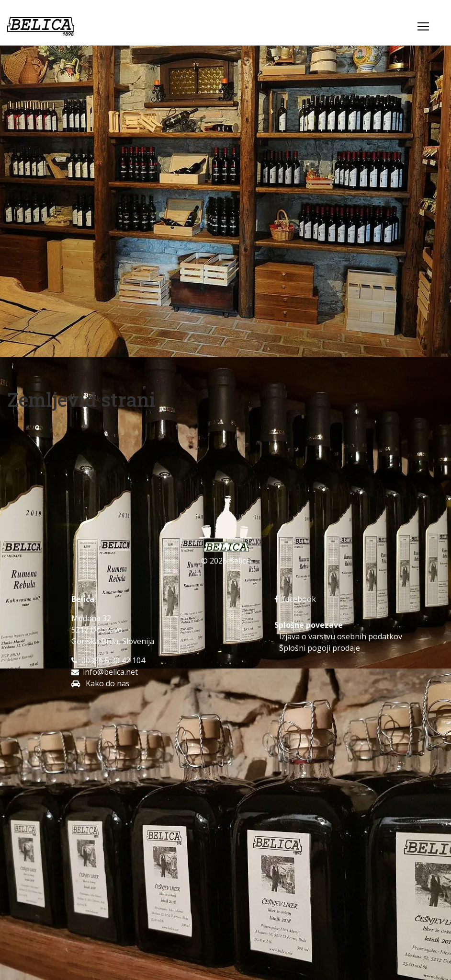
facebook (295, 599)
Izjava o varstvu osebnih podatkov (341, 636)
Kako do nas (107, 683)
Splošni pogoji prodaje (320, 648)
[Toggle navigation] (423, 26)
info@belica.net (110, 672)
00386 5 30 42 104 (113, 660)
